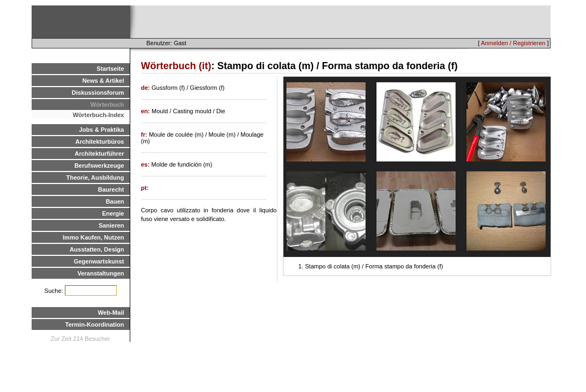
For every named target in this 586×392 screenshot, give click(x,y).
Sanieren (111, 225)
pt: (145, 188)
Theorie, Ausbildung (95, 177)
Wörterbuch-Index (98, 115)
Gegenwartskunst (99, 261)
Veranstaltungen (101, 273)
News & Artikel (103, 81)
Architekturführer (99, 154)
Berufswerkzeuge (99, 166)
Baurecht (111, 189)
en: (147, 111)
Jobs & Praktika (102, 130)
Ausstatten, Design (97, 249)
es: (146, 164)
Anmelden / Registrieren (513, 43)
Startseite (110, 69)
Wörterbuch (107, 105)
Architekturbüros (99, 142)
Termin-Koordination (95, 324)
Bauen (115, 201)
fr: (145, 134)
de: (147, 88)
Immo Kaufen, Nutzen (93, 237)
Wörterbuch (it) (176, 66)
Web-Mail (111, 313)
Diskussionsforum (98, 93)
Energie (113, 213)
